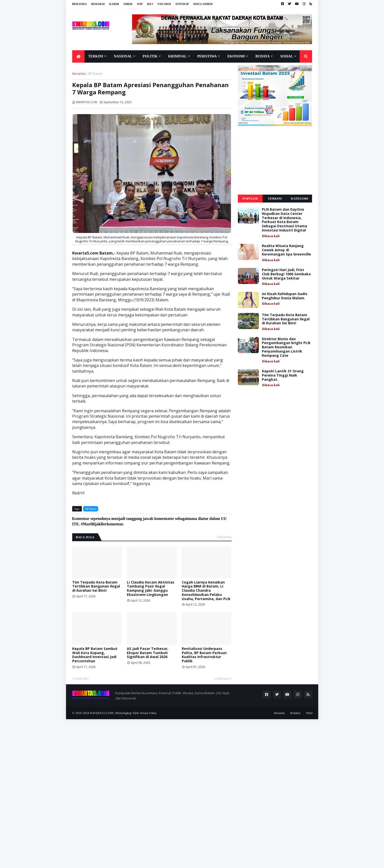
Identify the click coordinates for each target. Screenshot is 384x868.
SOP (140, 4)
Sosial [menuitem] (286, 56)
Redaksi (98, 4)
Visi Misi (164, 4)
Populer (250, 198)
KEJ (150, 4)
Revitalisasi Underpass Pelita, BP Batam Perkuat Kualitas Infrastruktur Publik (204, 655)
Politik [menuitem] (150, 56)
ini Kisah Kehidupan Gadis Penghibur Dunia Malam (285, 296)
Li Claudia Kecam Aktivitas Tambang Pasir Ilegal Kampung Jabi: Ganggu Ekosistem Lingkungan (151, 589)
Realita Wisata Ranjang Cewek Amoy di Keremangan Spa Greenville (286, 250)
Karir (114, 4)
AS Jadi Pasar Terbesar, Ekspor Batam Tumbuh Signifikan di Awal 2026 (148, 653)
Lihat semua (224, 537)
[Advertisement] (275, 161)
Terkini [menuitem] (96, 56)
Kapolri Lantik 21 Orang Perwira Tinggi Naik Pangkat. (283, 375)
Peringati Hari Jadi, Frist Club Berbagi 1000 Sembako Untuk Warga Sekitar (286, 274)
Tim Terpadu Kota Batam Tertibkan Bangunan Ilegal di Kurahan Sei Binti (96, 587)
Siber (128, 4)
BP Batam (95, 74)
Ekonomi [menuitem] (236, 56)
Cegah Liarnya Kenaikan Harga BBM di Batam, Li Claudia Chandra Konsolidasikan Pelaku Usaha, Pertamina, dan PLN (206, 591)
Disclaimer (203, 4)
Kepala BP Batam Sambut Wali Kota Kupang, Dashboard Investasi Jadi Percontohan (95, 655)
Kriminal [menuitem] (177, 56)
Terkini (275, 198)
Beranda (79, 4)
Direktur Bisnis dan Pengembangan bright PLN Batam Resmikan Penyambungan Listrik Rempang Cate (286, 347)
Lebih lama (222, 678)
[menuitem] (78, 56)
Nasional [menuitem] (123, 56)
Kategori (300, 198)
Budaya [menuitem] (262, 56)
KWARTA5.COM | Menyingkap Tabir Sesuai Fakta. (124, 713)
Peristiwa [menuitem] (207, 56)
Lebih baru (82, 678)
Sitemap (182, 4)
